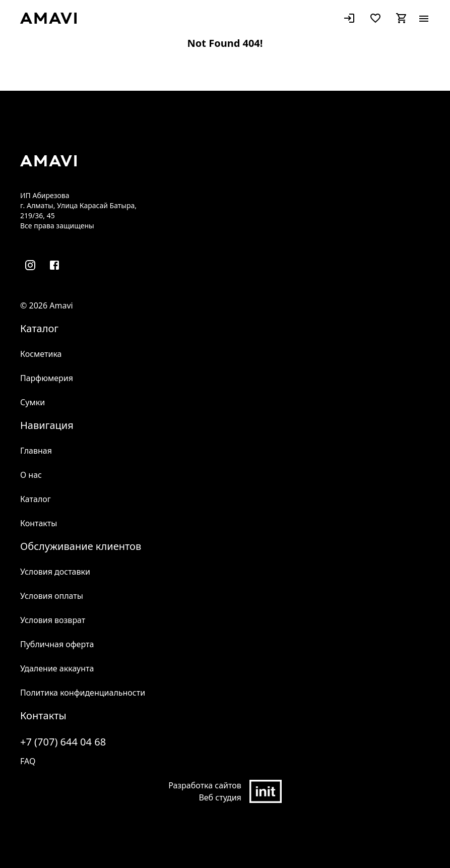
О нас (31, 475)
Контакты (39, 523)
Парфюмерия (47, 378)
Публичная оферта (57, 644)
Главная (36, 451)
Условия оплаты (52, 596)
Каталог (36, 499)
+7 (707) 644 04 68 (63, 742)
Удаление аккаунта (57, 668)
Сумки (33, 402)
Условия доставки (55, 572)
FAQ (28, 761)
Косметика (41, 354)
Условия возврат (53, 620)
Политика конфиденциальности (83, 693)
